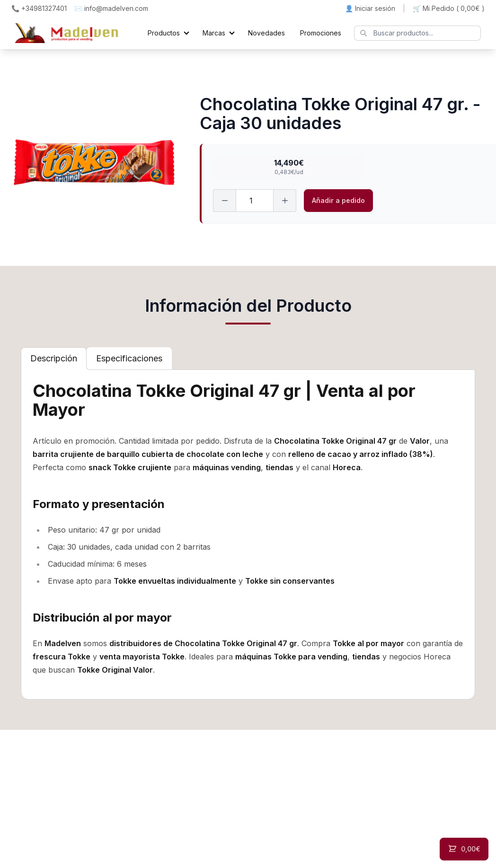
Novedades (266, 33)
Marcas (214, 33)
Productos (164, 33)
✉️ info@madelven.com (111, 8)
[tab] (54, 359)
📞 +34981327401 (39, 8)
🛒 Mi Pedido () (449, 9)
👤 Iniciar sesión (370, 8)
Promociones (321, 33)
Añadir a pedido (338, 200)
